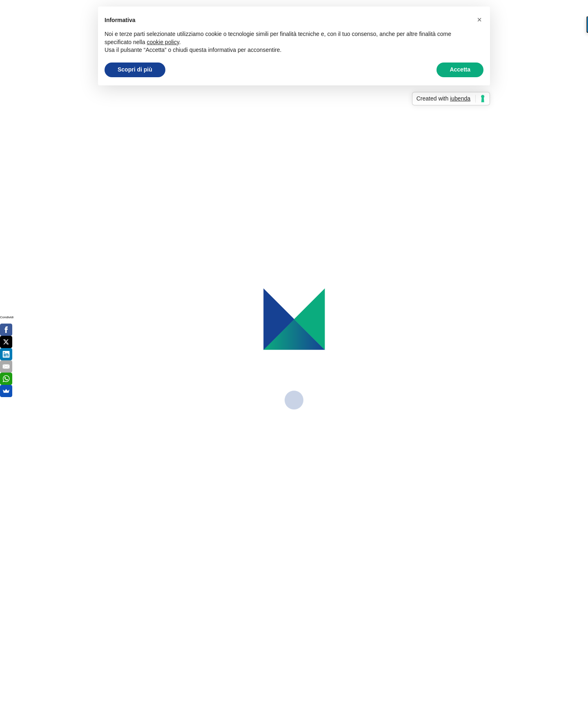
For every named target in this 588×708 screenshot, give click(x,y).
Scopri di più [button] (135, 69)
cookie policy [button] (163, 42)
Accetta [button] (460, 69)
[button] (479, 20)
